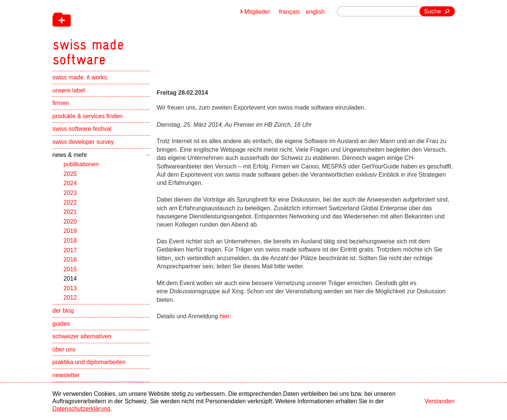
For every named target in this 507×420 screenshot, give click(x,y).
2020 (70, 222)
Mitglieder (257, 12)
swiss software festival (82, 129)
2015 (70, 269)
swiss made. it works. (81, 77)
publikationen (81, 164)
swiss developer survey (83, 142)
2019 (70, 231)
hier (225, 316)
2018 (70, 241)
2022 (70, 203)
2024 (70, 183)
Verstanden (440, 401)
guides (61, 324)
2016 (70, 260)
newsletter (66, 375)
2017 (70, 250)
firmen (61, 103)
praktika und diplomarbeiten (89, 362)
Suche (432, 11)
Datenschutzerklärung (82, 409)
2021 (70, 212)
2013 (70, 288)
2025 (70, 174)
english (315, 12)
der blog (63, 311)
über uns (64, 349)
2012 (70, 298)
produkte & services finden (88, 116)
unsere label (69, 90)
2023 (70, 193)
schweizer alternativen (82, 336)
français (289, 12)
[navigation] (127, 34)
